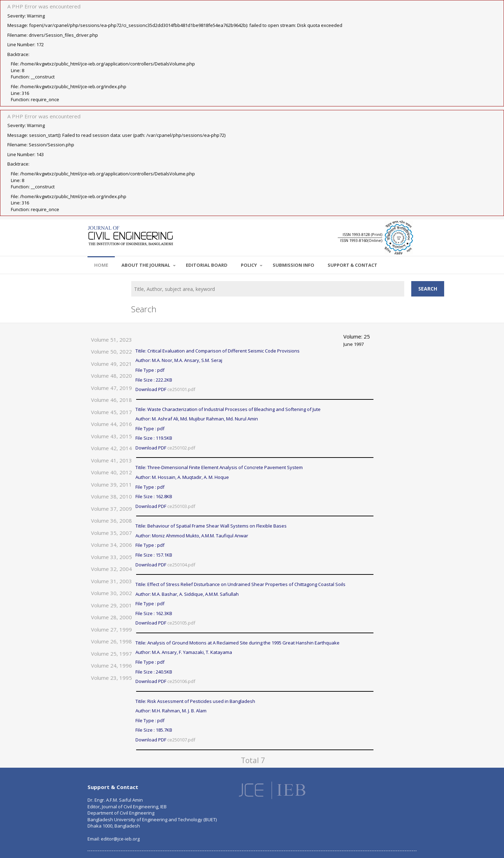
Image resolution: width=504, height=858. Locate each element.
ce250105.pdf (181, 623)
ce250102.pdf (181, 448)
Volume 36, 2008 (111, 521)
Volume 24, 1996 (111, 665)
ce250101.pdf (181, 389)
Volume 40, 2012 (111, 472)
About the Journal (149, 265)
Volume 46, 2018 (111, 400)
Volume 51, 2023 (111, 340)
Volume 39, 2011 (111, 484)
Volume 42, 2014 (111, 448)
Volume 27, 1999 (111, 629)
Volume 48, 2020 (111, 376)
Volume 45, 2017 (111, 412)
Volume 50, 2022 (111, 351)
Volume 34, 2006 (111, 545)
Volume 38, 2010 (111, 496)
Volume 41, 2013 (111, 460)
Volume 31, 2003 (111, 581)
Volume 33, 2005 (111, 557)
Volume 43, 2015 (111, 436)
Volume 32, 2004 (111, 569)
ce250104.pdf (181, 565)
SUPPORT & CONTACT (352, 265)
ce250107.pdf (181, 740)
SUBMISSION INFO (293, 265)
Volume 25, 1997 (111, 654)
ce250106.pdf (181, 681)
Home (101, 265)
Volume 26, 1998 (111, 641)
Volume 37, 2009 (111, 509)
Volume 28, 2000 (111, 617)
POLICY (252, 265)
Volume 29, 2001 (111, 605)
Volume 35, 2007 (111, 533)
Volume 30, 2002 (111, 593)
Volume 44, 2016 (111, 424)
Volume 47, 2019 (111, 388)
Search (428, 289)
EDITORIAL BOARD (207, 265)
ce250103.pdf (181, 506)
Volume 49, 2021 (111, 364)
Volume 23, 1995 (111, 678)
